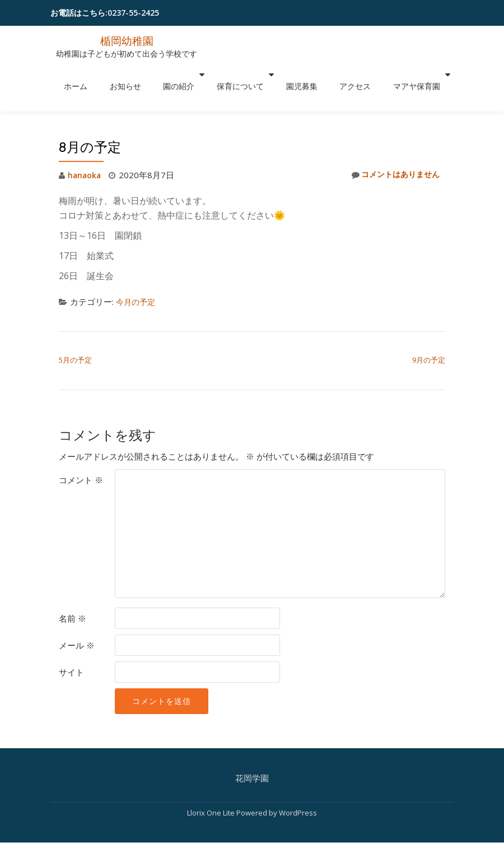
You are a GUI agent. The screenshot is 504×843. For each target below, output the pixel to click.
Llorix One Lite (212, 789)
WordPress (298, 789)
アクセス (335, 75)
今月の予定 (137, 278)
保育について (237, 75)
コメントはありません (392, 151)
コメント (81, 456)
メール (77, 622)
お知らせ (139, 75)
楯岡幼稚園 (127, 40)
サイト (71, 649)
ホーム (101, 75)
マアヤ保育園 (386, 75)
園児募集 (293, 75)
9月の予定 (429, 336)
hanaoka (85, 151)
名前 (73, 595)
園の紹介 (181, 75)
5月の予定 (75, 336)
